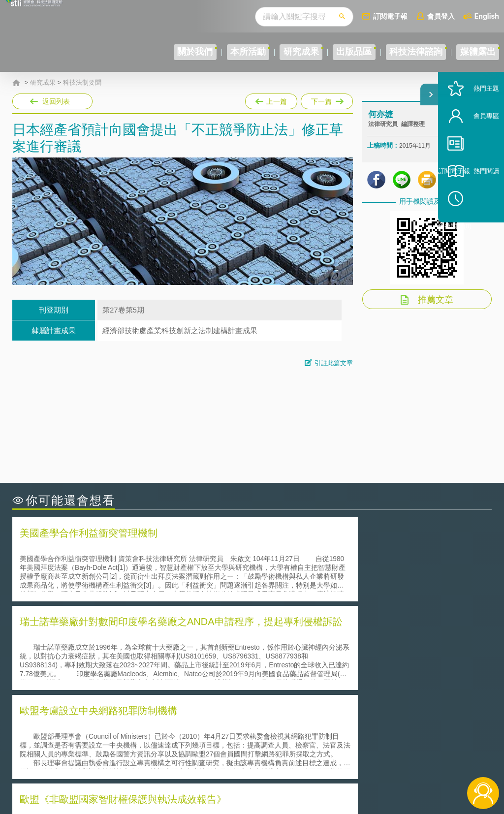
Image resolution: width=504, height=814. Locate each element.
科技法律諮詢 (397, 52)
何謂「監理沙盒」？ (293, 638)
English (487, 16)
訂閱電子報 (390, 16)
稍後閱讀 (475, 235)
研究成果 (257, 52)
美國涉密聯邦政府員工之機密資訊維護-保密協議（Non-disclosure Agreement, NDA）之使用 (127, 679)
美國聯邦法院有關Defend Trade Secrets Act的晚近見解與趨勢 (121, 651)
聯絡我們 (257, 760)
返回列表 (56, 101)
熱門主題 (471, 124)
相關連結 (423, 732)
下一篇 (326, 99)
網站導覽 (257, 774)
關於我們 (126, 52)
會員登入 (441, 16)
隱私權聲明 (261, 732)
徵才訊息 (257, 746)
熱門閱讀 (471, 207)
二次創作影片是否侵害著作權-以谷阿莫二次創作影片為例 (113, 638)
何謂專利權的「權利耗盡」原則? (313, 665)
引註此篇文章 (334, 363)
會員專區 (471, 152)
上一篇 (271, 99)
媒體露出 (472, 52)
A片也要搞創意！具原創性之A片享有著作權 (331, 651)
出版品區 (323, 52)
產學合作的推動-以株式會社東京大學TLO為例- (335, 679)
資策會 (374, 732)
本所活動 (192, 52)
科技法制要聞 (82, 83)
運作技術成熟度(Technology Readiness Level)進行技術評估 (117, 665)
